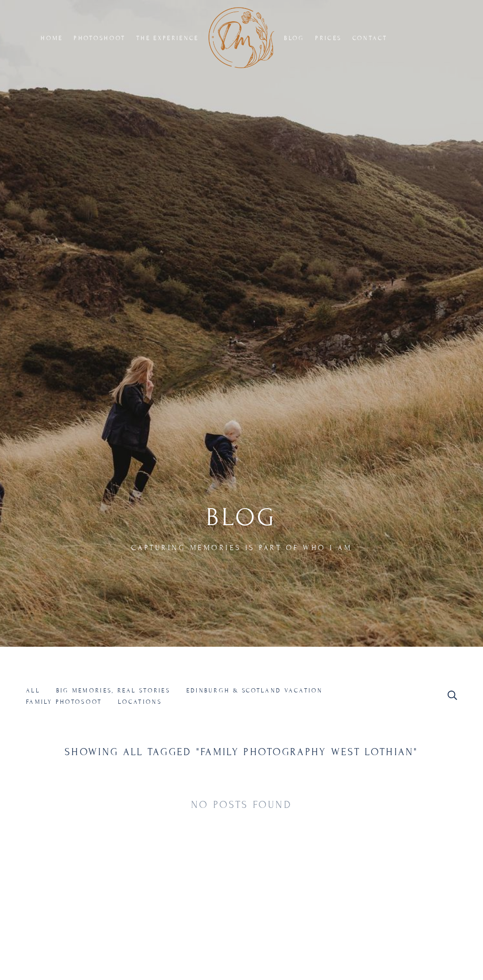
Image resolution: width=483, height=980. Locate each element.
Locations (140, 702)
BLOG (294, 38)
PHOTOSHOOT (100, 38)
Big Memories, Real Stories (113, 691)
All (33, 691)
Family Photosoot (64, 702)
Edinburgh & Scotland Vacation (255, 691)
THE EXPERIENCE (168, 38)
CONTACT (370, 38)
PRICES (328, 38)
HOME (52, 38)
